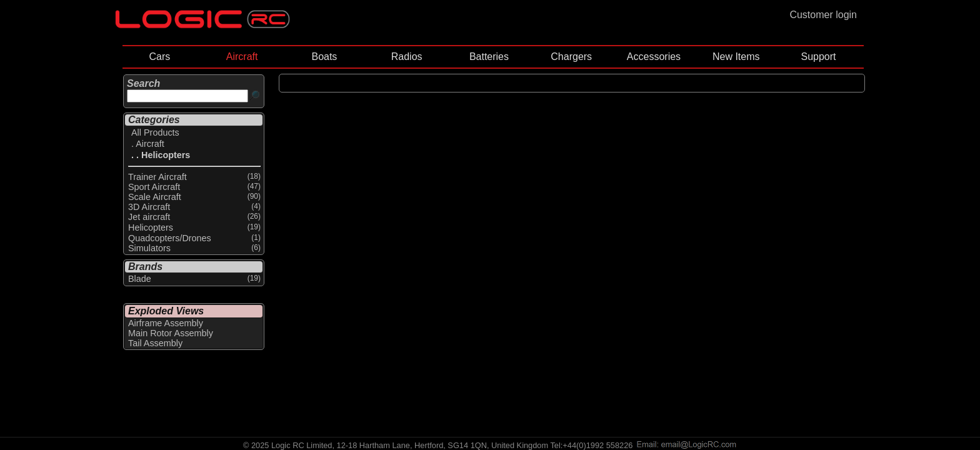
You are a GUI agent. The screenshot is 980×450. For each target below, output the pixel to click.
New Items (736, 57)
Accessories (654, 57)
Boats (324, 57)
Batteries (489, 57)
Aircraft (242, 57)
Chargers (571, 57)
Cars (159, 57)
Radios (407, 57)
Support (818, 57)
